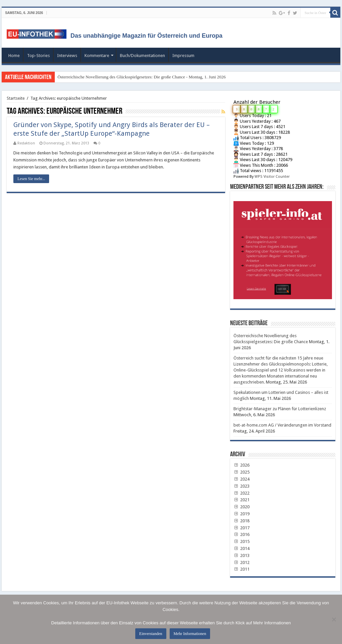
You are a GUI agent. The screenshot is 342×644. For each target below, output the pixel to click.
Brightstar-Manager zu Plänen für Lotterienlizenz (280, 409)
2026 (241, 465)
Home (14, 56)
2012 (241, 562)
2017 (241, 528)
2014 (241, 548)
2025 (241, 472)
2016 (241, 534)
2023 (241, 486)
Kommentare (97, 56)
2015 (241, 541)
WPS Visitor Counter (272, 177)
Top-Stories (38, 56)
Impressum (183, 56)
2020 (241, 507)
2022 (241, 493)
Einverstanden (151, 634)
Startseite (16, 98)
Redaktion (26, 143)
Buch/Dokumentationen (142, 56)
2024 (241, 479)
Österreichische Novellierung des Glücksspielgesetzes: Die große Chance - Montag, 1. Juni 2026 (142, 77)
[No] (334, 619)
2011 (241, 569)
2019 (241, 514)
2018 (241, 521)
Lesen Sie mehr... (31, 179)
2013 (241, 555)
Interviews (67, 56)
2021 (241, 500)
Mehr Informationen (190, 634)
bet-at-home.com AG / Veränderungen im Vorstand (282, 425)
